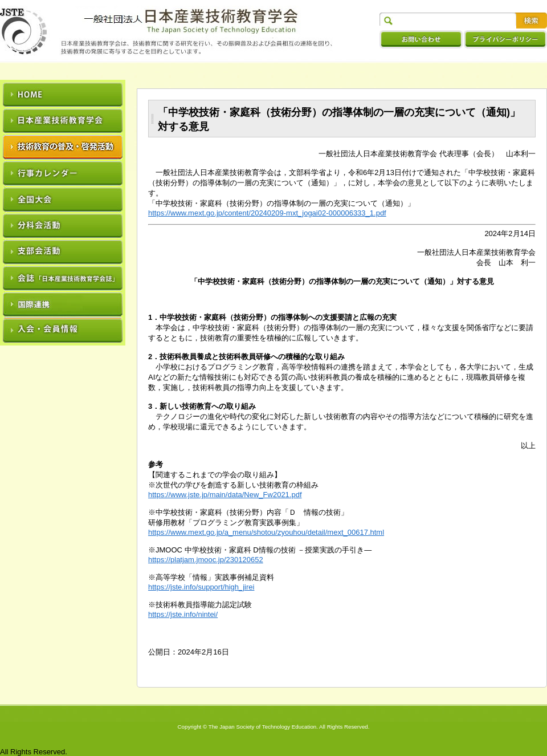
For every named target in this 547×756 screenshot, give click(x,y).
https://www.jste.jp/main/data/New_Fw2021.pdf (225, 495)
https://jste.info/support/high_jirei (201, 587)
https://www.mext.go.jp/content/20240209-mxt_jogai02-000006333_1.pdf (267, 213)
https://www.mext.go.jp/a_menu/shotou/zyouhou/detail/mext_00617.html (266, 532)
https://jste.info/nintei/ (183, 614)
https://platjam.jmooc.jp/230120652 (206, 560)
